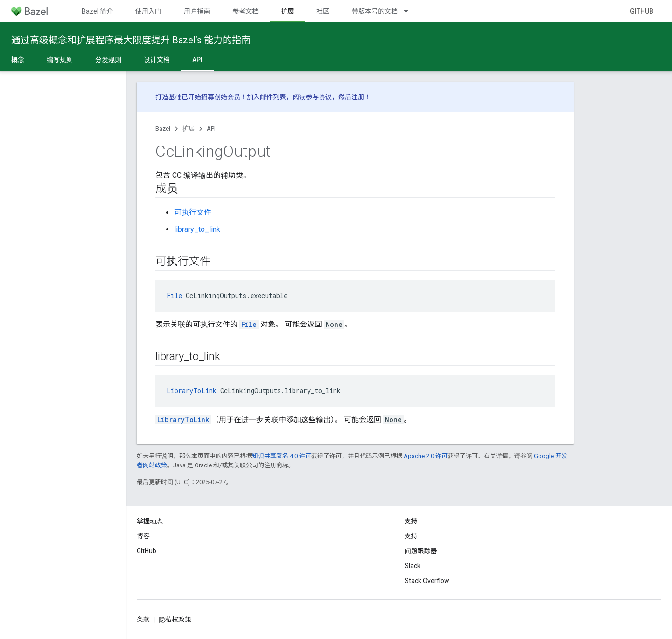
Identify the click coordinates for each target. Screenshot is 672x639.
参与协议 (319, 97)
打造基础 (168, 97)
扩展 (189, 128)
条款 (143, 619)
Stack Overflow (427, 581)
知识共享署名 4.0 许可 (282, 456)
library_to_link (197, 229)
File (174, 295)
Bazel (163, 128)
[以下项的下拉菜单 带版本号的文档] (410, 11)
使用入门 (148, 11)
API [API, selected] (197, 60)
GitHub (642, 11)
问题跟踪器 (421, 551)
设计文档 (157, 60)
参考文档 (245, 11)
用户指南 (197, 11)
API (211, 128)
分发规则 (108, 60)
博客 (143, 536)
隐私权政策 (175, 619)
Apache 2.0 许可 (426, 456)
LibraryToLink (192, 391)
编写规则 (60, 60)
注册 (358, 97)
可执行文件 (193, 212)
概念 (18, 60)
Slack (413, 566)
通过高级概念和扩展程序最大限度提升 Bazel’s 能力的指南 (131, 40)
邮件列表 (273, 97)
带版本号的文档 (375, 11)
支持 (411, 536)
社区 (323, 11)
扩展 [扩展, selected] (287, 11)
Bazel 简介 (97, 11)
